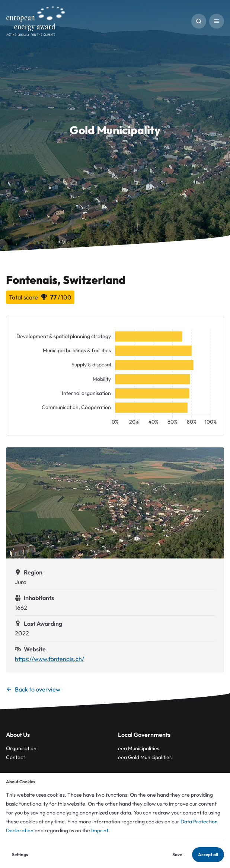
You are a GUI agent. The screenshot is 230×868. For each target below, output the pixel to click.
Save (177, 854)
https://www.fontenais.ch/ (49, 659)
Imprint (100, 830)
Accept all (208, 854)
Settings (20, 854)
